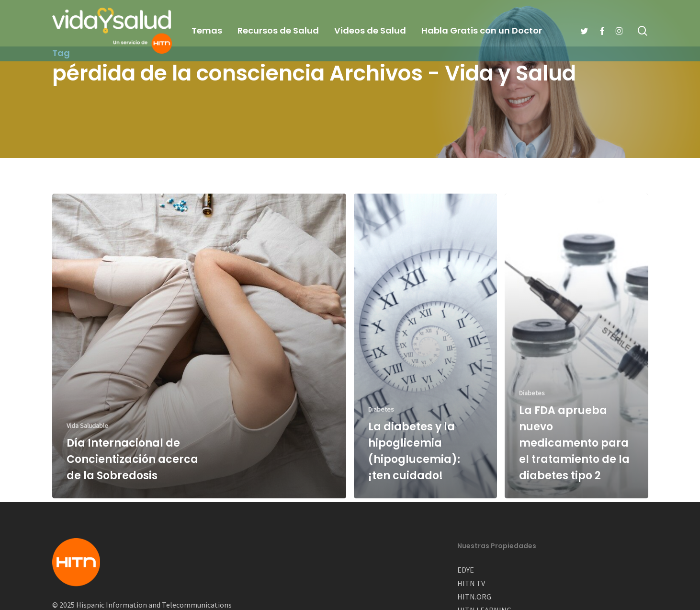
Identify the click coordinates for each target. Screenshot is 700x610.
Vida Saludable (87, 426)
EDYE (466, 570)
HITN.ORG (474, 597)
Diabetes (381, 409)
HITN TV (471, 583)
